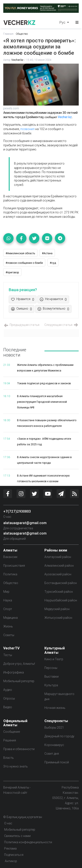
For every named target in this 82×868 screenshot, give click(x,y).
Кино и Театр (54, 659)
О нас (7, 517)
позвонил (28, 129)
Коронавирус (54, 745)
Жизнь (8, 626)
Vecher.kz (17, 60)
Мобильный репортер (19, 681)
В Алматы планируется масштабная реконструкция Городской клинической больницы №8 (42, 402)
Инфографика (14, 672)
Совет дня (52, 754)
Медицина (10, 618)
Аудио (8, 690)
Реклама (10, 848)
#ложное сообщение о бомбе (24, 263)
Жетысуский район (58, 618)
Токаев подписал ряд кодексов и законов (44, 383)
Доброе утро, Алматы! (19, 664)
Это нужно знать (16, 766)
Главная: (9, 34)
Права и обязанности (19, 749)
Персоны (51, 668)
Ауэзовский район (58, 574)
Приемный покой (57, 762)
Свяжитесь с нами (17, 836)
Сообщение (12, 732)
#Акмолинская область (20, 253)
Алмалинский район (59, 566)
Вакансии (10, 557)
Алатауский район (58, 557)
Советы (9, 635)
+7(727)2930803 (17, 511)
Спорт (8, 609)
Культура (51, 685)
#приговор (12, 272)
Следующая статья (62, 325)
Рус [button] (63, 22)
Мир (6, 592)
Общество (22, 34)
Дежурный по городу (59, 736)
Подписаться (14, 855)
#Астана (47, 253)
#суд (53, 263)
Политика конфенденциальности (28, 842)
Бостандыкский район (61, 583)
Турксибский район (59, 592)
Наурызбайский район (61, 600)
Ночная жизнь (55, 708)
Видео (8, 707)
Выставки (51, 677)
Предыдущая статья (21, 325)
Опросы (9, 698)
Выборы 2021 (54, 728)
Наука (8, 600)
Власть (9, 758)
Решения (10, 740)
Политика (10, 574)
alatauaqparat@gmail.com (25, 523)
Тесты (8, 655)
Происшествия (14, 566)
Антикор (11, 861)
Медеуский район (57, 609)
